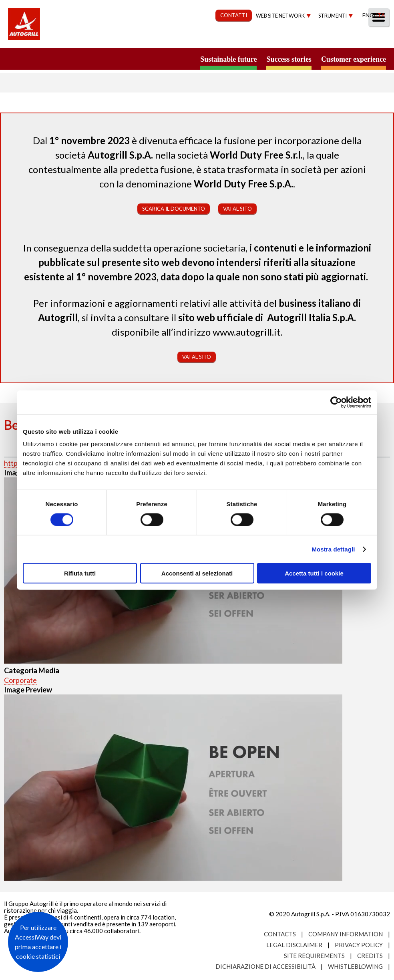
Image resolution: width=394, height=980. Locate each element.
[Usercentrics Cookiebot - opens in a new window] (336, 402)
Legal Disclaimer (294, 945)
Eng (368, 15)
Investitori (295, 39)
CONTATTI (234, 15)
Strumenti (333, 16)
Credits (370, 956)
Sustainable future (228, 59)
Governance (240, 39)
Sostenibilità (181, 39)
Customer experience (354, 59)
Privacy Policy (359, 945)
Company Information (346, 934)
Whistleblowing (355, 966)
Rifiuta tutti (80, 573)
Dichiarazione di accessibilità (265, 966)
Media (339, 39)
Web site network (280, 16)
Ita (380, 15)
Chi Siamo (83, 39)
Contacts (280, 934)
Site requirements (314, 956)
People (375, 39)
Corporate (20, 680)
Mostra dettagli (333, 549)
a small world (77, 59)
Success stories (289, 59)
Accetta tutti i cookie (314, 573)
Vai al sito (237, 209)
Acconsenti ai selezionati (197, 573)
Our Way (129, 39)
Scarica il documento (174, 209)
